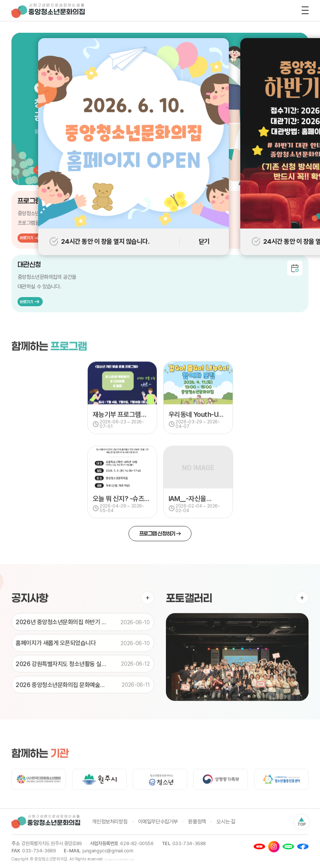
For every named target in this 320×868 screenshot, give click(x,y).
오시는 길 (226, 822)
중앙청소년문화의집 (50, 11)
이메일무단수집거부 (158, 822)
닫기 (204, 241)
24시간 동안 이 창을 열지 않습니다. (100, 241)
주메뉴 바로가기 (0, 0)
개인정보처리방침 (110, 822)
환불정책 (197, 822)
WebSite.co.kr (127, 860)
